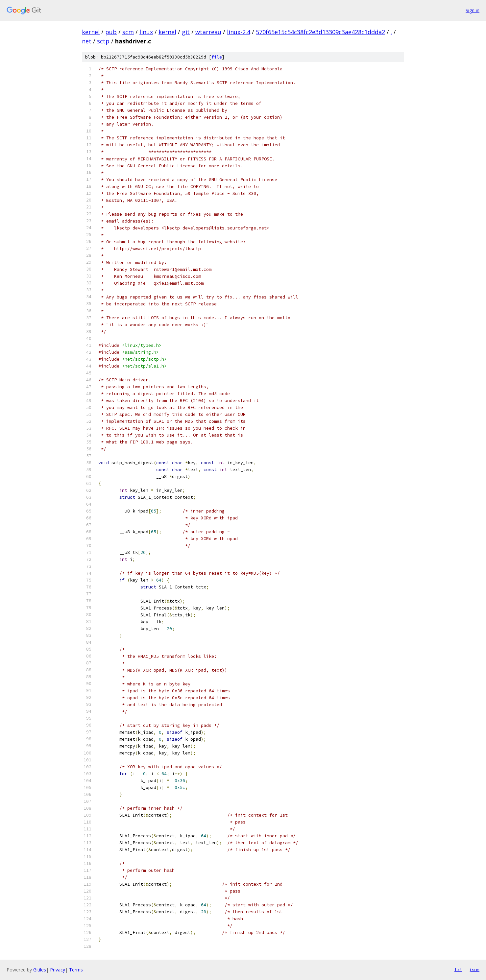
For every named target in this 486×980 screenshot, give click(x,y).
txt (458, 969)
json (474, 969)
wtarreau (208, 32)
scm (128, 32)
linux (146, 32)
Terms (76, 970)
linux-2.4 (239, 32)
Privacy (58, 970)
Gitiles (40, 970)
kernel (91, 32)
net (87, 41)
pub (111, 32)
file (217, 57)
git (186, 32)
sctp (103, 41)
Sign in (473, 10)
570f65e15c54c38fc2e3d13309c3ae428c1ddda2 (320, 32)
